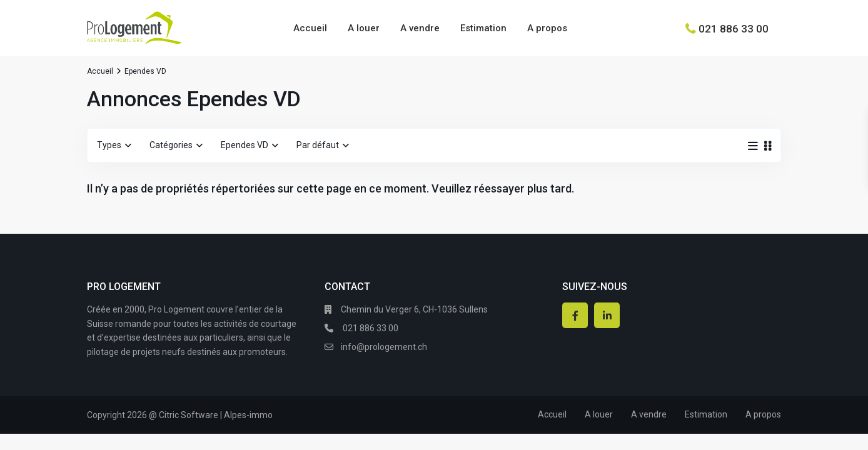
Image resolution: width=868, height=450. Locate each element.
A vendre (420, 28)
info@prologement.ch (384, 347)
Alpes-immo (248, 415)
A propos (547, 28)
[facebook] (575, 315)
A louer (364, 28)
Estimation (483, 28)
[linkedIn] (607, 315)
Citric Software (189, 415)
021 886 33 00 (734, 28)
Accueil (310, 28)
